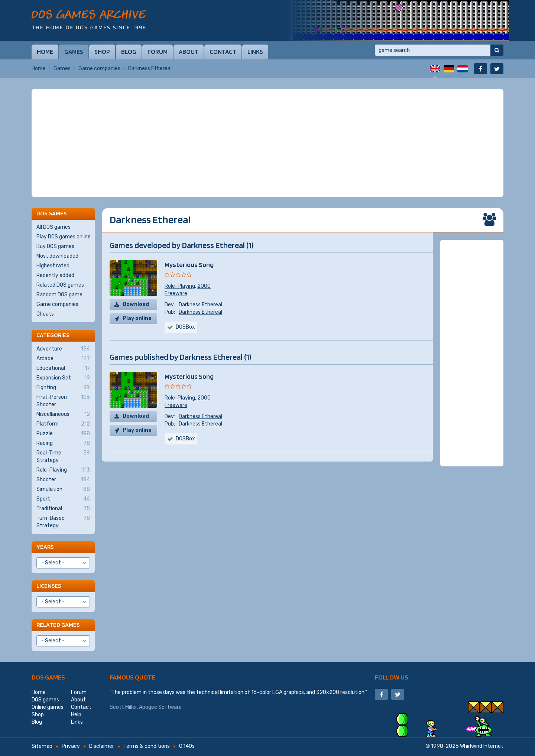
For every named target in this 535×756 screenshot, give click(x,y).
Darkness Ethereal (200, 305)
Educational (63, 368)
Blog (129, 52)
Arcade (63, 359)
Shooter (63, 480)
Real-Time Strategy (63, 456)
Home (45, 52)
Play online (137, 318)
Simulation (63, 489)
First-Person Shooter (63, 401)
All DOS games (53, 227)
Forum (158, 52)
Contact (223, 52)
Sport (63, 499)
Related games (58, 625)
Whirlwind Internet (482, 746)
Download (136, 304)
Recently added (55, 275)
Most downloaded (57, 256)
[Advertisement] (267, 143)
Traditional (63, 509)
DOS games (48, 677)
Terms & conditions (147, 746)
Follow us (392, 677)
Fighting (63, 388)
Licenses (49, 586)
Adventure (63, 349)
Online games (48, 707)
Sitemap (42, 746)
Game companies (99, 69)
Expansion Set (63, 378)
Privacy (71, 746)
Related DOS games (60, 285)
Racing (63, 443)
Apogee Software (160, 707)
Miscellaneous (63, 414)
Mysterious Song (189, 265)
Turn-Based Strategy (63, 522)
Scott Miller (123, 707)
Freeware (176, 294)
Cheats (45, 314)
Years (45, 547)
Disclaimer (102, 746)
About (189, 52)
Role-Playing (180, 286)
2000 (204, 286)
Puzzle (63, 434)
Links (255, 52)
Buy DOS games (55, 246)
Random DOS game (59, 295)
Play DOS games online (64, 237)
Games (74, 52)
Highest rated (53, 266)
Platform (63, 424)
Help (76, 715)
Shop (102, 52)
